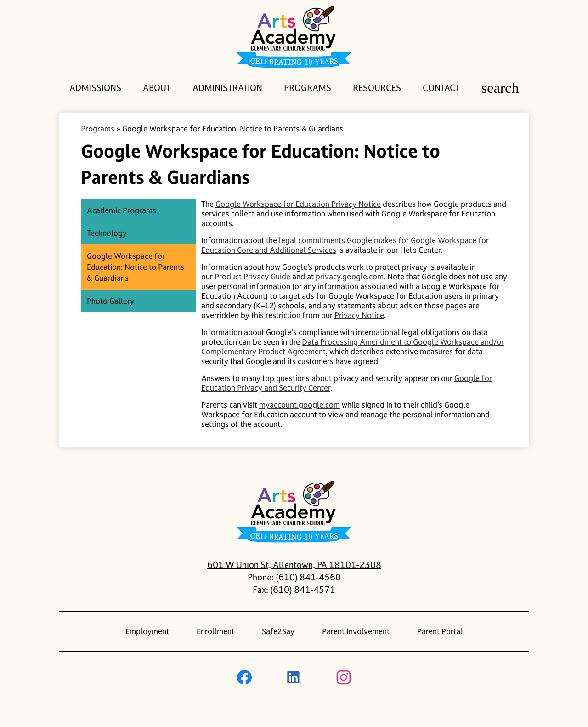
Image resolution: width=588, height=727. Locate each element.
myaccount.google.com (300, 405)
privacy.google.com (350, 276)
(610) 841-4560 (308, 577)
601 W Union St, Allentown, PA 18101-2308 (294, 565)
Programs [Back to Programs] (98, 128)
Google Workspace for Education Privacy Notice (298, 204)
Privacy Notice (359, 315)
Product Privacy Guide (253, 276)
